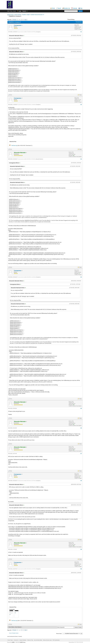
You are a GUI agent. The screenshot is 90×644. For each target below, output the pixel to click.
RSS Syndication (56, 640)
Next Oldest (12, 627)
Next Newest (18, 627)
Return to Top (30, 640)
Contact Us (16, 640)
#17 (81, 454)
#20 (81, 569)
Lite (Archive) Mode (38, 640)
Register (24, 11)
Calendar (75, 8)
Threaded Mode (79, 22)
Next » (26, 20)
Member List (67, 8)
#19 (81, 549)
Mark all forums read (47, 640)
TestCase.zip (14, 145)
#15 (81, 408)
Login (20, 11)
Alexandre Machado (39, 159)
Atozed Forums (10, 15)
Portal (53, 8)
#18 (81, 481)
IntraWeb (24, 15)
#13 (81, 159)
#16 (81, 428)
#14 (81, 277)
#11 (81, 32)
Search (59, 8)
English (28, 15)
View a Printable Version (14, 633)
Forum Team (10, 640)
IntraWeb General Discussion (37, 15)
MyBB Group (23, 642)
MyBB (13, 642)
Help (81, 8)
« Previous (14, 20)
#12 (81, 105)
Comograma (18, 25)
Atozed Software (18, 15)
